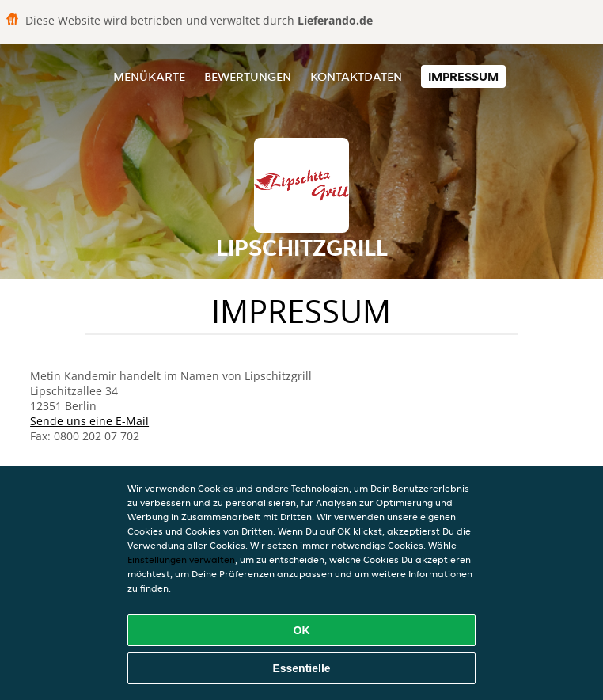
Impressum (463, 76)
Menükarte (149, 76)
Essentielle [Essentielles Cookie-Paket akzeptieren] (301, 668)
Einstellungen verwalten (181, 559)
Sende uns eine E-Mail (89, 421)
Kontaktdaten (356, 76)
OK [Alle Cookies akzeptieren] (302, 630)
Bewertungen (248, 76)
